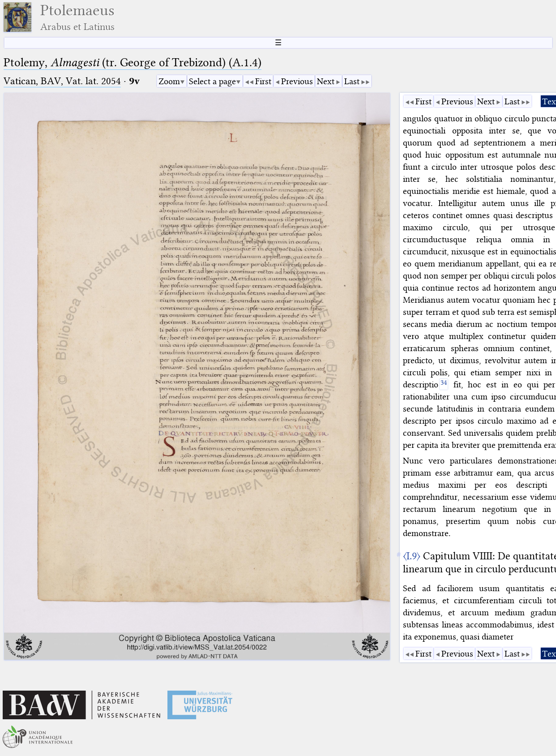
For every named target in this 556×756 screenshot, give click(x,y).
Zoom (169, 81)
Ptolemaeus (77, 17)
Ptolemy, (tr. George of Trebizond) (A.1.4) (133, 62)
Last (352, 81)
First (263, 81)
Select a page (212, 81)
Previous (297, 81)
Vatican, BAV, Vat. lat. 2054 (62, 81)
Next (326, 81)
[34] (443, 384)
